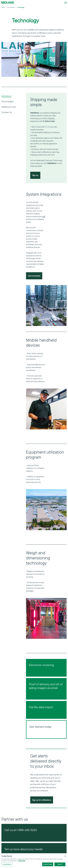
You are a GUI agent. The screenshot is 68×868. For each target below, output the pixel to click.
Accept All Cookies (48, 864)
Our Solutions (11, 7)
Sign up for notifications (42, 800)
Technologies (7, 101)
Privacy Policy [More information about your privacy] (22, 861)
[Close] (65, 856)
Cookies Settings (7, 864)
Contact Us (7, 112)
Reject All (60, 864)
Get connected (34, 276)
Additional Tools (9, 107)
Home (3, 7)
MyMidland (6, 96)
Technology (21, 7)
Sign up (35, 175)
